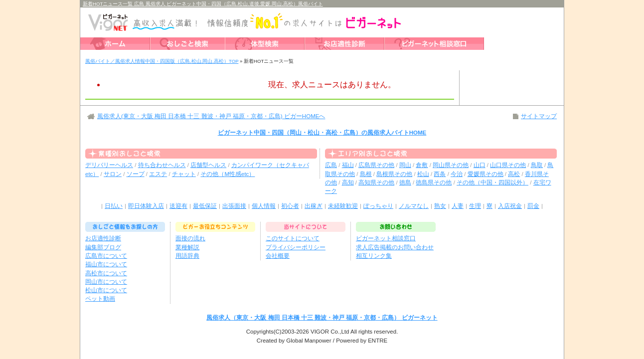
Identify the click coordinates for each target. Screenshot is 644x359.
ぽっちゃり (378, 206)
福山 (348, 165)
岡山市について (106, 282)
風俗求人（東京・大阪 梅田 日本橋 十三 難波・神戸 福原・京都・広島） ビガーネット (322, 318)
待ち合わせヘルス (162, 165)
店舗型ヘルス (208, 165)
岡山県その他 (451, 165)
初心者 (290, 206)
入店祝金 (510, 206)
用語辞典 (187, 256)
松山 (423, 174)
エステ (158, 174)
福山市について (106, 264)
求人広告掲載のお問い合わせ (395, 247)
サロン (113, 174)
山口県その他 (508, 165)
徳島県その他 (434, 182)
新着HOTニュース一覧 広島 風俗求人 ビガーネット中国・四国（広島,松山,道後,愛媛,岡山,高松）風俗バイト (203, 4)
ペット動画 (100, 299)
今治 (457, 174)
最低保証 (205, 206)
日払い (114, 206)
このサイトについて (293, 238)
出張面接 (234, 206)
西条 (440, 174)
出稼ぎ (314, 206)
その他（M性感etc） (228, 174)
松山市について (106, 290)
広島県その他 (376, 165)
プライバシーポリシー (296, 247)
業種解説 (187, 247)
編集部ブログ (103, 247)
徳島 (405, 182)
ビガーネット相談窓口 (386, 238)
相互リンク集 (374, 256)
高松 (514, 174)
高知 (348, 182)
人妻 (458, 206)
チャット (184, 174)
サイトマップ (539, 116)
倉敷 (422, 165)
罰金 (533, 206)
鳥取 (537, 165)
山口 (480, 165)
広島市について (106, 256)
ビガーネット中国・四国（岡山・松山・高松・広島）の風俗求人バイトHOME (322, 133)
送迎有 (178, 206)
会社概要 (278, 256)
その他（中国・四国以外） (492, 182)
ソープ (136, 174)
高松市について (106, 273)
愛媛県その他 (485, 174)
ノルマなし (414, 206)
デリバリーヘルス (109, 165)
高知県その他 (376, 182)
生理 (475, 206)
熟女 (440, 206)
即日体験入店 (146, 206)
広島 (331, 165)
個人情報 (264, 206)
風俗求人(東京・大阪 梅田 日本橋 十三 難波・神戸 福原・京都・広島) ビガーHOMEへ (211, 116)
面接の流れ (190, 238)
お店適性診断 (103, 238)
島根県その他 (394, 174)
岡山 (405, 165)
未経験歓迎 (343, 206)
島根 (366, 174)
